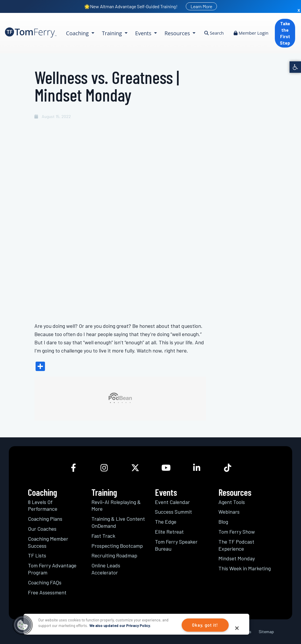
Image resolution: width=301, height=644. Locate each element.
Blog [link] (223, 522)
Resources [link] (178, 33)
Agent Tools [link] (232, 502)
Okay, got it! (205, 625)
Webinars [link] (229, 512)
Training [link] (113, 33)
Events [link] (144, 33)
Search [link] (214, 33)
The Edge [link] (166, 522)
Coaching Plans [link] (45, 519)
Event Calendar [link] (172, 502)
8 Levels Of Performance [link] (43, 505)
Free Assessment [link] (47, 592)
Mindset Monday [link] (237, 558)
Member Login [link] (251, 33)
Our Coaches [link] (42, 529)
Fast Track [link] (103, 536)
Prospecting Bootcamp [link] (117, 546)
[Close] (237, 628)
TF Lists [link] (37, 555)
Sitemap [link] (266, 632)
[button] (23, 625)
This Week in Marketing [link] (245, 568)
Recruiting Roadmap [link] (114, 555)
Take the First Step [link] (285, 33)
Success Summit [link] (173, 512)
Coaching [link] (78, 33)
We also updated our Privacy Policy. (120, 626)
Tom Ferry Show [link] (237, 532)
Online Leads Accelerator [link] (106, 569)
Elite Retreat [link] (169, 532)
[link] (295, 67)
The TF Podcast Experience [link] (236, 545)
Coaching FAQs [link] (45, 582)
